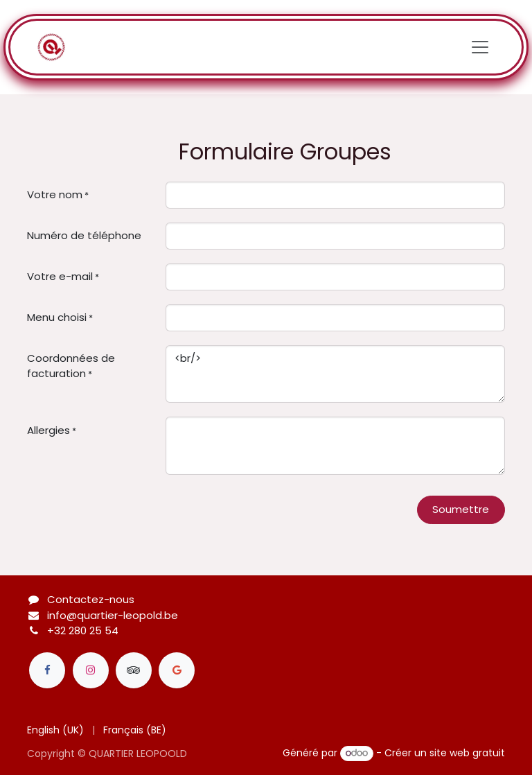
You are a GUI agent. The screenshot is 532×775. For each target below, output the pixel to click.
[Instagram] (91, 670)
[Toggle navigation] (480, 47)
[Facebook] (47, 670)
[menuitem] (55, 730)
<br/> (335, 374)
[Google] (177, 670)
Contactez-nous (91, 599)
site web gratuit (467, 753)
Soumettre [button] (461, 509)
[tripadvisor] (134, 670)
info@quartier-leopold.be (113, 615)
